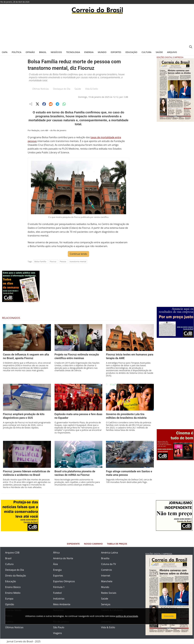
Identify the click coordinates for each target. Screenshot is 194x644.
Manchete (107, 581)
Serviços (106, 604)
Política (17, 52)
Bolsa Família (40, 261)
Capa (5, 52)
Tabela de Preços (117, 544)
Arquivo (172, 52)
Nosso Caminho (93, 544)
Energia (89, 52)
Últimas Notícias (41, 89)
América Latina (110, 553)
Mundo (102, 52)
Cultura (146, 52)
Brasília (105, 558)
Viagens (58, 633)
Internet (106, 576)
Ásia (56, 564)
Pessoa (63, 261)
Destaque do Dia (62, 89)
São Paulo (59, 627)
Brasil (43, 52)
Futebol (57, 593)
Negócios (56, 52)
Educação (131, 52)
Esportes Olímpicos (64, 581)
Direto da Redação (16, 576)
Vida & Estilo (92, 89)
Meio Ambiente (62, 604)
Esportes (116, 52)
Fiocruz (53, 261)
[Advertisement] (97, 31)
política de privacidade (127, 616)
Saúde (159, 52)
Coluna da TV (109, 564)
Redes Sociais (109, 593)
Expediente (73, 544)
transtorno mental (78, 261)
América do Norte (63, 558)
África (56, 553)
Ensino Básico (13, 587)
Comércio (106, 570)
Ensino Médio (13, 593)
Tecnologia (73, 52)
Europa (9, 599)
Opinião (30, 52)
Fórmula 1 (59, 587)
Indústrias (59, 599)
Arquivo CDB (12, 553)
